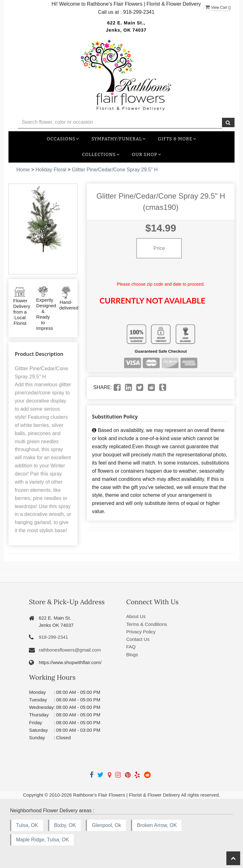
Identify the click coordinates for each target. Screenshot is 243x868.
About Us (136, 616)
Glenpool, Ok (106, 825)
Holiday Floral (51, 170)
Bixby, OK (65, 825)
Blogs (132, 655)
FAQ (131, 647)
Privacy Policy (141, 632)
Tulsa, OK (27, 825)
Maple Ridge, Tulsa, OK (43, 840)
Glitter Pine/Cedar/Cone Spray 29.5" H (115, 170)
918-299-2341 (53, 637)
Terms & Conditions (147, 624)
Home (23, 170)
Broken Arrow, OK (157, 825)
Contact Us (138, 639)
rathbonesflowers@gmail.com (70, 650)
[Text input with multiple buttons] (120, 122)
